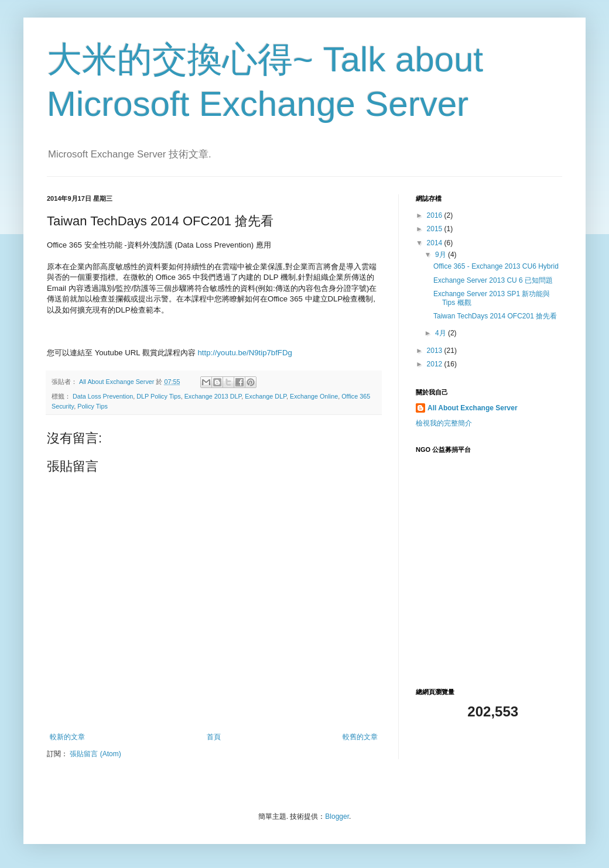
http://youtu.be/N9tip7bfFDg (244, 353)
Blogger (337, 816)
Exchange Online (314, 396)
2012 (436, 364)
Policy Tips (93, 406)
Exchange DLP (266, 396)
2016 (436, 215)
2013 (436, 351)
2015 (436, 229)
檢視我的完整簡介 (444, 423)
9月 (442, 255)
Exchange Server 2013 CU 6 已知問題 (493, 280)
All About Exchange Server (473, 408)
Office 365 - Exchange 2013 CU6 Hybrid (496, 266)
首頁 (214, 737)
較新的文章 (67, 737)
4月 (442, 333)
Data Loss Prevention (103, 396)
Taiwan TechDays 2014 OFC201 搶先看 (495, 316)
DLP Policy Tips (158, 396)
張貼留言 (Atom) (95, 754)
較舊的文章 (360, 737)
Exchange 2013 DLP (213, 396)
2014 (436, 243)
